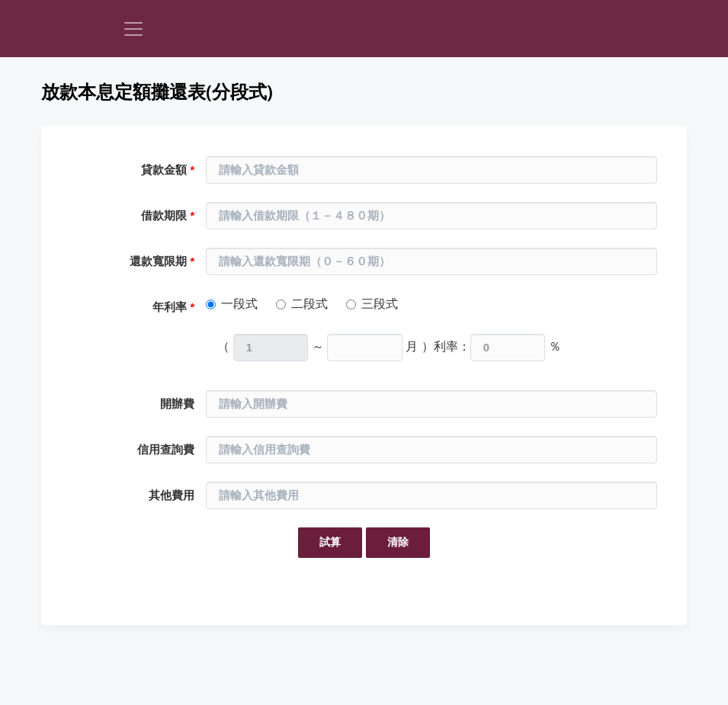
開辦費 (177, 404)
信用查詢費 (166, 450)
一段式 (239, 304)
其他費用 (172, 495)
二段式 (309, 304)
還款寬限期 (162, 261)
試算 (330, 542)
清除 (398, 542)
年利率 (173, 307)
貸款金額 (168, 170)
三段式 (380, 304)
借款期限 (168, 216)
